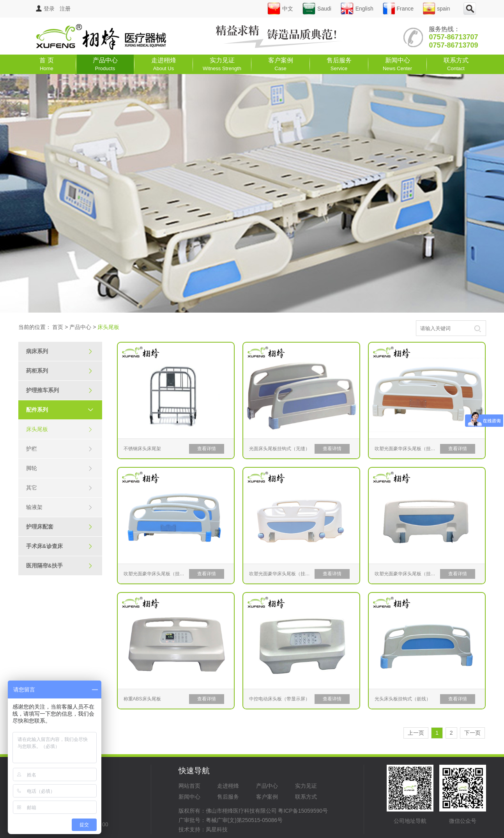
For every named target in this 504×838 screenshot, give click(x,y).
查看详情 (207, 449)
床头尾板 (59, 429)
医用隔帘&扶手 (59, 566)
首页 (58, 327)
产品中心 (105, 64)
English (357, 9)
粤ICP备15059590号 (303, 811)
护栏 (59, 449)
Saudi (317, 9)
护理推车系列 (59, 390)
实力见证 (222, 64)
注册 (65, 9)
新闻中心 (397, 64)
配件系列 (63, 410)
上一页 (416, 733)
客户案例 (281, 64)
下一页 (472, 733)
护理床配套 (59, 527)
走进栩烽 (164, 64)
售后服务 (339, 64)
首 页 (46, 64)
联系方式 (456, 64)
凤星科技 (217, 829)
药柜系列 (59, 371)
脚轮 (59, 468)
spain (436, 9)
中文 (280, 9)
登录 (45, 9)
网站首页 (189, 786)
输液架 (59, 507)
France (398, 9)
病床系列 (59, 351)
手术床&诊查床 (59, 546)
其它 (59, 488)
